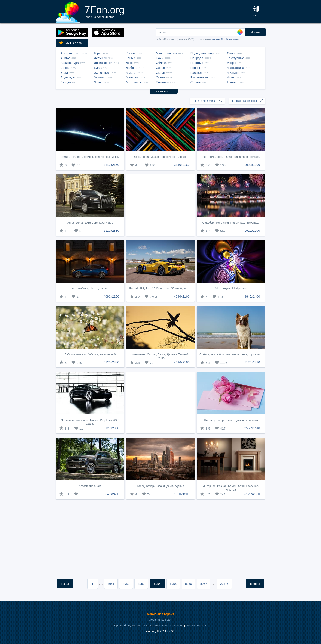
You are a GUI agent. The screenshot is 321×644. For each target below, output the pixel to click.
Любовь (132, 68)
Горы (98, 53)
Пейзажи (162, 82)
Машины (132, 77)
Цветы (232, 82)
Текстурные (236, 58)
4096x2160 (111, 296)
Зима (98, 82)
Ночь (159, 58)
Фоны (231, 77)
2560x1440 (252, 428)
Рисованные (199, 77)
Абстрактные (70, 53)
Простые (197, 63)
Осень (160, 77)
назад (65, 584)
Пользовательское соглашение (163, 626)
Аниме (65, 58)
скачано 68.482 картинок (225, 39)
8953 (141, 584)
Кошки (130, 58)
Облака (161, 63)
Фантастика (236, 68)
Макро (130, 73)
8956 (188, 584)
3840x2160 (111, 165)
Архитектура (70, 63)
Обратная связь (196, 626)
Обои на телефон (161, 620)
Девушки (100, 58)
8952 (126, 584)
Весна (65, 68)
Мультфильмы (166, 53)
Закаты (99, 77)
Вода (64, 73)
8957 (204, 584)
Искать (255, 32)
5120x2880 (111, 231)
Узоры (232, 63)
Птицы (195, 68)
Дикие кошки (103, 63)
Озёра (160, 68)
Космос (131, 53)
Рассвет (196, 73)
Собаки (196, 82)
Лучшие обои (71, 43)
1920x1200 (252, 165)
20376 (224, 584)
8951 (111, 584)
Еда (97, 68)
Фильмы (233, 73)
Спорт (231, 53)
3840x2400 (252, 296)
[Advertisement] (160, 205)
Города (66, 82)
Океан (160, 73)
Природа (197, 58)
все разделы (164, 92)
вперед (255, 584)
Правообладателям (127, 626)
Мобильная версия (160, 614)
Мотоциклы (134, 82)
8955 (173, 584)
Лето (129, 63)
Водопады (68, 77)
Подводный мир (202, 53)
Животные (102, 73)
